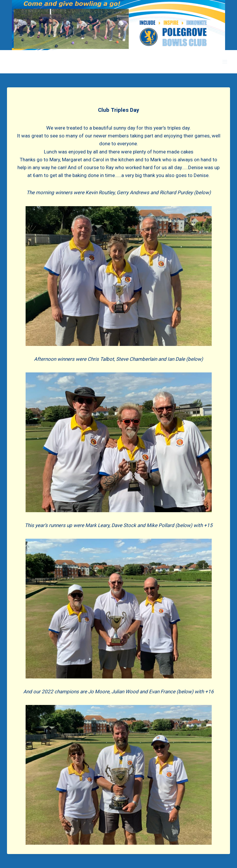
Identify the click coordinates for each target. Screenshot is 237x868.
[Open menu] (225, 62)
